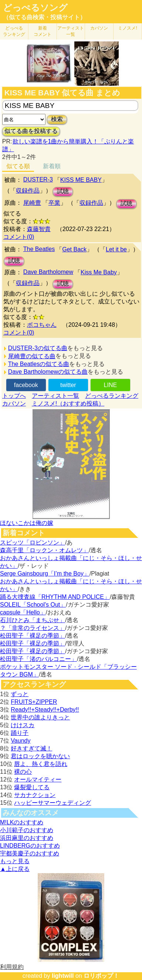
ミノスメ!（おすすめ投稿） (68, 403)
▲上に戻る (15, 869)
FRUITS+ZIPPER (34, 702)
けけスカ (23, 725)
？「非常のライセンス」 (33, 628)
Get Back (74, 249)
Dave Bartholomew (48, 272)
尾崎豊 (32, 203)
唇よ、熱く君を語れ (41, 764)
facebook (26, 385)
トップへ (14, 396)
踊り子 (20, 733)
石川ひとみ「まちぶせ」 (33, 620)
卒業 (54, 203)
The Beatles (39, 249)
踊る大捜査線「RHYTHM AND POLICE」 (55, 597)
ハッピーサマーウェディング (53, 803)
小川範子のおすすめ (27, 830)
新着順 (52, 166)
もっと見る (15, 861)
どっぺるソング (35, 8)
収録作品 (28, 191)
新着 (43, 31)
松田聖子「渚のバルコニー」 (38, 659)
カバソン (99, 28)
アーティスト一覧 (55, 396)
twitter (68, 385)
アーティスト (71, 31)
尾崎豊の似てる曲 (32, 356)
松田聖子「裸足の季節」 (33, 636)
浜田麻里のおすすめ (27, 838)
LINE (111, 385)
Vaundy (21, 741)
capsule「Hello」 (23, 612)
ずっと (20, 694)
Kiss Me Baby (99, 272)
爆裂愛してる (32, 787)
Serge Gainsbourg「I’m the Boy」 (45, 574)
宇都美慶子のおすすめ (30, 853)
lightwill (63, 976)
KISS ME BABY (81, 180)
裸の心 (23, 772)
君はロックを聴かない (40, 756)
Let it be (116, 249)
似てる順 (18, 166)
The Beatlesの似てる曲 (39, 364)
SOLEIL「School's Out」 (33, 605)
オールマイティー (38, 779)
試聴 (63, 191)
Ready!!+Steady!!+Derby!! (45, 710)
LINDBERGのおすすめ (30, 846)
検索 (57, 119)
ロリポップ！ (101, 976)
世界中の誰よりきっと (40, 717)
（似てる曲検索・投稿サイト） (44, 17)
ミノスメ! (127, 28)
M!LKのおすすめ (22, 822)
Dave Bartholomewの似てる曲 (48, 372)
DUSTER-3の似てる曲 (38, 348)
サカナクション (35, 795)
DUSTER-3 (38, 179)
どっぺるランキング (112, 396)
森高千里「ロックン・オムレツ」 (44, 550)
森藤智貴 (39, 229)
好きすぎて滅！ (31, 748)
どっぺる (14, 31)
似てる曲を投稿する (31, 131)
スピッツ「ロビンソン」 (33, 542)
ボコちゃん (42, 325)
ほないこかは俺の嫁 (27, 523)
